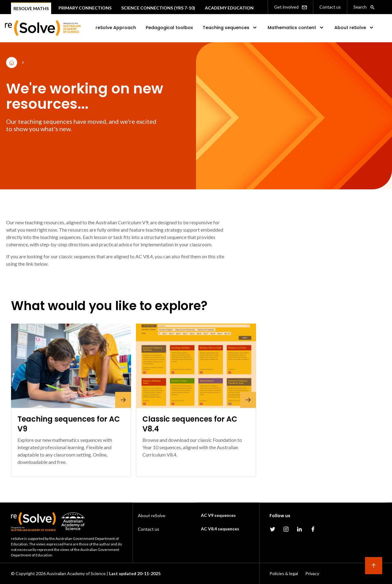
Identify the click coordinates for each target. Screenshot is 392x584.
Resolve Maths (31, 8)
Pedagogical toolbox (169, 28)
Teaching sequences (230, 28)
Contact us (330, 7)
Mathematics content (296, 28)
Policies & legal (284, 573)
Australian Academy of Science (76, 573)
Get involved (290, 7)
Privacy (312, 573)
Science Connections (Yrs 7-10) (158, 8)
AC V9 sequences (218, 515)
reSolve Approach (116, 28)
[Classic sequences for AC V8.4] (196, 366)
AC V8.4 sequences (220, 529)
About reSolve (354, 28)
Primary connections (85, 8)
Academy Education (229, 8)
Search (364, 7)
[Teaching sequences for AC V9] (71, 366)
